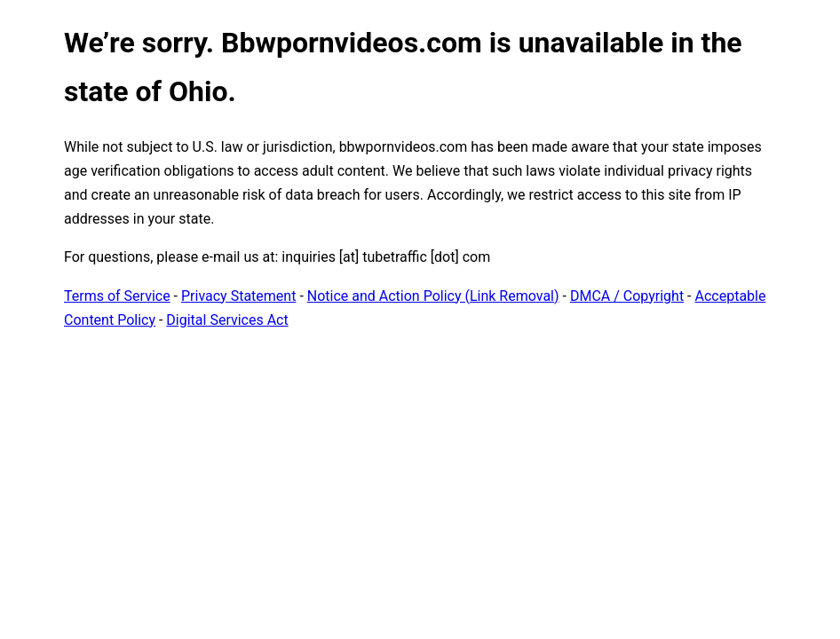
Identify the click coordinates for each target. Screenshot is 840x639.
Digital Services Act (227, 320)
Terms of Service (117, 296)
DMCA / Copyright (627, 296)
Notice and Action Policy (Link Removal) (433, 296)
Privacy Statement (238, 296)
